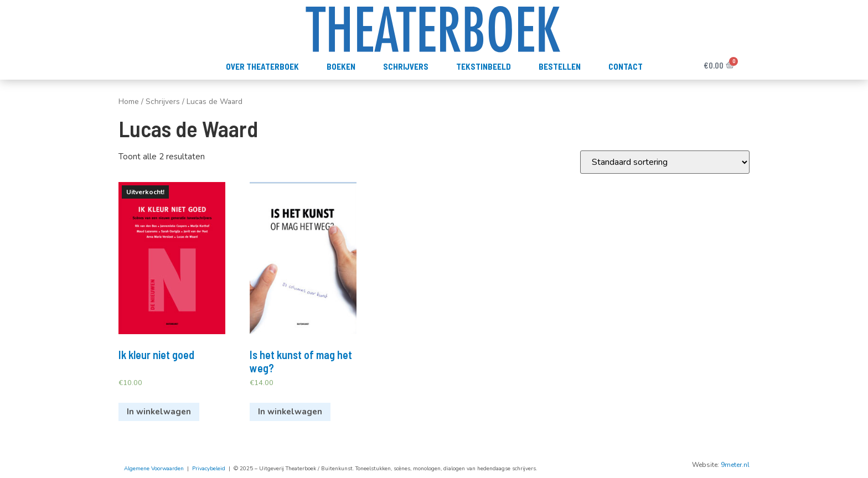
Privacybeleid (209, 469)
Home (129, 102)
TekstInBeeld (484, 66)
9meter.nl (735, 465)
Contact (626, 66)
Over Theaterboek (262, 66)
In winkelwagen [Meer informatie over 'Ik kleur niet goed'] (159, 412)
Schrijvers (406, 66)
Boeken (341, 66)
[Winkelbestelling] (665, 162)
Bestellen (560, 66)
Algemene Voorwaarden (154, 469)
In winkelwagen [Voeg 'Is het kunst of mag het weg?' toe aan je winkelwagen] (290, 412)
